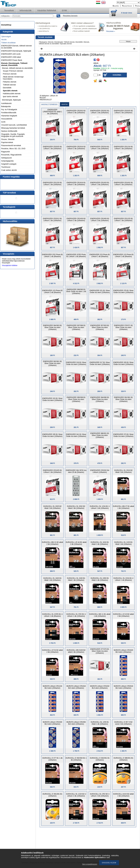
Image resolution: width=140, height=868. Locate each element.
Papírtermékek (7, 142)
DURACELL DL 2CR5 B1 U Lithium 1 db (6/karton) (53, 615)
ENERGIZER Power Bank (12, 60)
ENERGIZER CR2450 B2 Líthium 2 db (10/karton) (100, 220)
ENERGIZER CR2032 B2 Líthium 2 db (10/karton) (76, 112)
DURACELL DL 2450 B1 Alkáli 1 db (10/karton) (100, 579)
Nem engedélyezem (90, 864)
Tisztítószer (6, 167)
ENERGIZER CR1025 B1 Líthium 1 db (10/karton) (52, 471)
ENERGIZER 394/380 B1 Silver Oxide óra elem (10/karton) (100, 399)
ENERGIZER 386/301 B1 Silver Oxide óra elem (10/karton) (100, 435)
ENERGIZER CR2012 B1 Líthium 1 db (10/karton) (52, 220)
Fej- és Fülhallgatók (9, 109)
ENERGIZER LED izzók (11, 54)
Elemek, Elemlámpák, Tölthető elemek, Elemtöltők (14, 64)
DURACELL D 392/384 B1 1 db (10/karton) (76, 759)
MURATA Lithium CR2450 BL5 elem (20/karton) (76, 723)
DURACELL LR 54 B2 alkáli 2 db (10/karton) (53, 651)
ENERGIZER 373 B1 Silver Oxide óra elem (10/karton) (123, 435)
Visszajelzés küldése (10, 265)
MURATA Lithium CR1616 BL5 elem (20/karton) (76, 687)
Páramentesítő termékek (11, 145)
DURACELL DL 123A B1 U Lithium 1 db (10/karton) (100, 507)
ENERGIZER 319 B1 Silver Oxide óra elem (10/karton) (76, 363)
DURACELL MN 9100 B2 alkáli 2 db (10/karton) (76, 651)
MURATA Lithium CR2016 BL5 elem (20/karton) (123, 687)
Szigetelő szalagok (9, 164)
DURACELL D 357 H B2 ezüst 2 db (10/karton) (123, 723)
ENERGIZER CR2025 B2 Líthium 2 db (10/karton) (123, 112)
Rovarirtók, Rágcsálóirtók (11, 155)
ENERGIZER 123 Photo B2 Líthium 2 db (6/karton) (52, 291)
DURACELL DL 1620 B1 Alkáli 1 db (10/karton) (53, 579)
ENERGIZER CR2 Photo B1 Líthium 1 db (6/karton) (52, 256)
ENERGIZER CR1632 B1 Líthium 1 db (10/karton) (123, 184)
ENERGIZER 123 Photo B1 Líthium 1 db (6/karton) (123, 256)
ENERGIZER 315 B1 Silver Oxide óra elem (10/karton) (52, 399)
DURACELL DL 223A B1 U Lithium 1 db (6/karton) (123, 579)
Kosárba (117, 75)
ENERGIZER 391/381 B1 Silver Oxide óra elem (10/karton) (123, 399)
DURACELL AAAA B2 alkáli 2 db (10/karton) (123, 795)
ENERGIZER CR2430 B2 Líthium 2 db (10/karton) (76, 220)
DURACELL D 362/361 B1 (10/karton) (100, 759)
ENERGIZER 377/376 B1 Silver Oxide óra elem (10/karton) (100, 651)
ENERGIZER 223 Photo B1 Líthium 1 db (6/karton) (100, 256)
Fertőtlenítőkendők (9, 113)
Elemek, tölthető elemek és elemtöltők (17, 68)
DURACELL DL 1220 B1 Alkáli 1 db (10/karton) (123, 543)
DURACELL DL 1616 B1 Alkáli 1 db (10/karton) (100, 543)
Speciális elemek (10, 91)
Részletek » (111, 31)
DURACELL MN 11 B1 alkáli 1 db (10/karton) (100, 615)
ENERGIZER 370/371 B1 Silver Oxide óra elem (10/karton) (123, 327)
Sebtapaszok (7, 158)
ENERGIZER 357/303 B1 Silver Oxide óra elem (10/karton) (100, 327)
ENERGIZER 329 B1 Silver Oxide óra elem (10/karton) (123, 363)
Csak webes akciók (9, 170)
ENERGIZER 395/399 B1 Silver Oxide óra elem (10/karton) (76, 399)
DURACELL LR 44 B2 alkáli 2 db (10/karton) (76, 543)
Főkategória (43, 42)
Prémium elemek (10, 74)
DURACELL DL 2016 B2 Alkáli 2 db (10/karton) (123, 471)
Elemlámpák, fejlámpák (11, 100)
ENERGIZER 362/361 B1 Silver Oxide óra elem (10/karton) (52, 363)
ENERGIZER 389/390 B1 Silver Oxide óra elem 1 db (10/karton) (76, 291)
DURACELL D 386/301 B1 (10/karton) (123, 759)
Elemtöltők (7, 88)
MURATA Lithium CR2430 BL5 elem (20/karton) (53, 723)
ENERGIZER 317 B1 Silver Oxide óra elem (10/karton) (100, 363)
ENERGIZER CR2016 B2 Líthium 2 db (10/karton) (76, 148)
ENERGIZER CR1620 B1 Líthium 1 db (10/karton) (100, 184)
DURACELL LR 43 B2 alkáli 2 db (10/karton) (123, 615)
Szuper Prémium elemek (13, 71)
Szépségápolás (7, 161)
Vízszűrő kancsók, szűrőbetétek (14, 125)
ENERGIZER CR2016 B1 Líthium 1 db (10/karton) (100, 148)
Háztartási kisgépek (9, 116)
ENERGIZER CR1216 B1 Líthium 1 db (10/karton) (123, 148)
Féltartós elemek (10, 82)
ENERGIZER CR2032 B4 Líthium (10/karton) (100, 471)
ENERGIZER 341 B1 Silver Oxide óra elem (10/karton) (76, 435)
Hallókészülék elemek (12, 94)
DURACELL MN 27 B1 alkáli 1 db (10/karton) (123, 507)
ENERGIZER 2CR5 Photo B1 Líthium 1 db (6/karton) (76, 256)
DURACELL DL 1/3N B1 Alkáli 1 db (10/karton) (100, 723)
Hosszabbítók (7, 119)
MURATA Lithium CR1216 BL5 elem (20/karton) (53, 687)
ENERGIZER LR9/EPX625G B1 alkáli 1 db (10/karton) (52, 112)
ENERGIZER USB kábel (11, 57)
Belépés (116, 6)
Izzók (3, 122)
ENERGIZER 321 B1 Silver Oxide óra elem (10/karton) (100, 291)
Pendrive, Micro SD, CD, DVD (13, 149)
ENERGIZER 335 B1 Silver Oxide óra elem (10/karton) (52, 435)
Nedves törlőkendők (9, 131)
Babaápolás (6, 106)
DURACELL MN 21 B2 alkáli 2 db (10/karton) (52, 543)
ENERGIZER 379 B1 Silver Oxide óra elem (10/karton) (123, 291)
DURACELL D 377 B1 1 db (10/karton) (53, 759)
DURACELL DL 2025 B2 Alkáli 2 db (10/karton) (53, 507)
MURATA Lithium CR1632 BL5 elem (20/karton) (100, 687)
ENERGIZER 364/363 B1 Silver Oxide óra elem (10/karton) (52, 327)
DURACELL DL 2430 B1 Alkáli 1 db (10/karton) (76, 579)
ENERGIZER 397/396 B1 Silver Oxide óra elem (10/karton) (76, 327)
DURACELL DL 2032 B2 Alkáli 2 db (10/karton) (76, 507)
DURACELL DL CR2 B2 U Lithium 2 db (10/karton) (100, 795)
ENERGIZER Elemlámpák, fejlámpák (16, 51)
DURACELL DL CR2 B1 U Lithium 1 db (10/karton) (76, 615)
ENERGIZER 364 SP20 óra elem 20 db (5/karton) (76, 471)
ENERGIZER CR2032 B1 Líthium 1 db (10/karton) (100, 112)
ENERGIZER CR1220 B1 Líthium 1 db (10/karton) (52, 184)
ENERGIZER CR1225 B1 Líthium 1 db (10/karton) (123, 220)
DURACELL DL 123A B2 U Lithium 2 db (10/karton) (76, 795)
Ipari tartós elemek (10, 96)
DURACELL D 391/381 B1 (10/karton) (52, 795)
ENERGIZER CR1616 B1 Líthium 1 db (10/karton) (76, 184)
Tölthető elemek (9, 85)
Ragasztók (6, 152)
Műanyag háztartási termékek (13, 128)
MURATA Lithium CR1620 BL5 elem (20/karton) (123, 651)
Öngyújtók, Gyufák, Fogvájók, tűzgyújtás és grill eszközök (13, 135)
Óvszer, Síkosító (8, 139)
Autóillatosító (6, 103)
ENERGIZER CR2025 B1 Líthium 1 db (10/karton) (52, 148)
